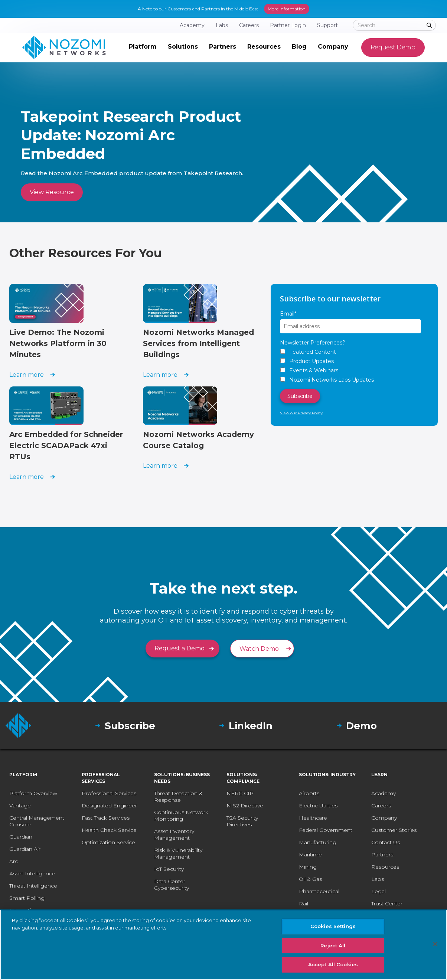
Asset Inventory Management (174, 834)
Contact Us (386, 842)
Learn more (27, 375)
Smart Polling (27, 898)
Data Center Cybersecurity (172, 885)
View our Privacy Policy (301, 413)
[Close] (435, 944)
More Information (287, 9)
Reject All (333, 945)
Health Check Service (109, 830)
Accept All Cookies (333, 964)
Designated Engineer (109, 806)
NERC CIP (240, 793)
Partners (382, 855)
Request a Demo (180, 648)
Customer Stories (394, 830)
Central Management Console (37, 821)
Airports (309, 793)
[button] (143, 48)
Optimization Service (108, 842)
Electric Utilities (318, 806)
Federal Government (326, 830)
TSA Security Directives (242, 821)
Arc (14, 861)
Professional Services (109, 793)
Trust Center (387, 904)
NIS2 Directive (245, 806)
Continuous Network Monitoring (181, 816)
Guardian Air (25, 849)
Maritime (310, 855)
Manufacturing (318, 842)
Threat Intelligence (33, 886)
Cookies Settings (333, 926)
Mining (308, 867)
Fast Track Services (106, 818)
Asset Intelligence (32, 873)
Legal (379, 891)
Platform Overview (33, 793)
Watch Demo (259, 649)
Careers (381, 806)
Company (384, 818)
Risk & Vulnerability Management (178, 853)
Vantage (20, 806)
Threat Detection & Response (178, 797)
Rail (304, 904)
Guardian (21, 837)
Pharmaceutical (319, 891)
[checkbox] (354, 366)
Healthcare (313, 818)
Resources (385, 867)
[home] (64, 48)
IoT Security (169, 869)
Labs (378, 879)
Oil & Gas (310, 879)
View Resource (52, 192)
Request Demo (393, 47)
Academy (384, 793)
